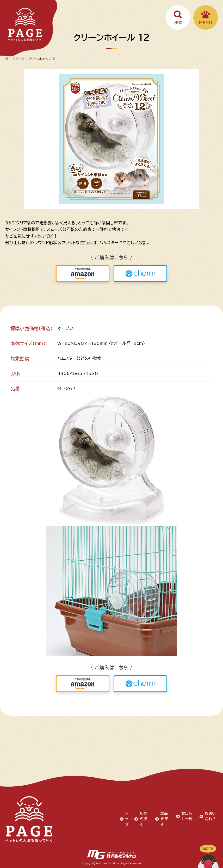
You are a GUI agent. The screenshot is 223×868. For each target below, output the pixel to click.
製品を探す (164, 819)
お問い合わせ (210, 816)
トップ (127, 819)
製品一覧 (18, 59)
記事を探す (143, 819)
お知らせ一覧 (187, 816)
